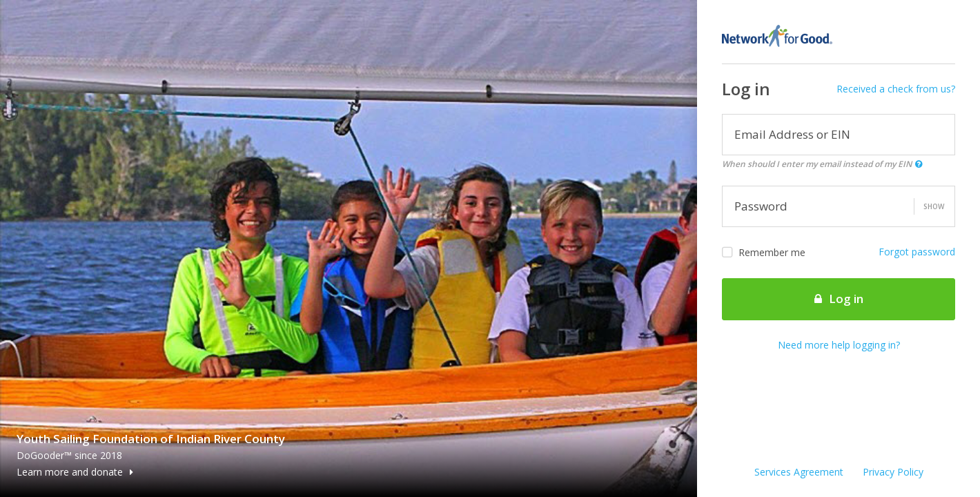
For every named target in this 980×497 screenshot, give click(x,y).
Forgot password (917, 252)
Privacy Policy (893, 472)
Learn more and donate (75, 472)
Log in (839, 299)
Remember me (764, 253)
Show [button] (934, 206)
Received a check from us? (896, 89)
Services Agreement (799, 472)
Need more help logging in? (839, 345)
